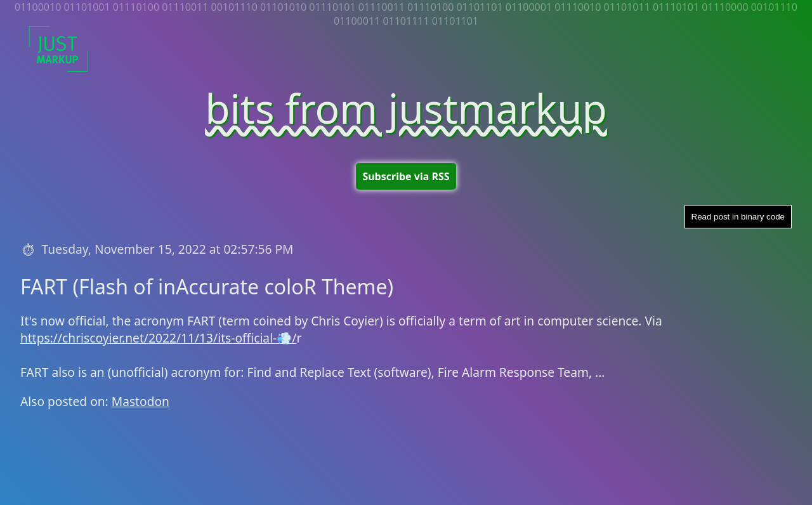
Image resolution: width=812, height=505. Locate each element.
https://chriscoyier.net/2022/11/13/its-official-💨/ (158, 338)
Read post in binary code (738, 217)
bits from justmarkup (406, 108)
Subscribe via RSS (406, 176)
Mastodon (141, 401)
